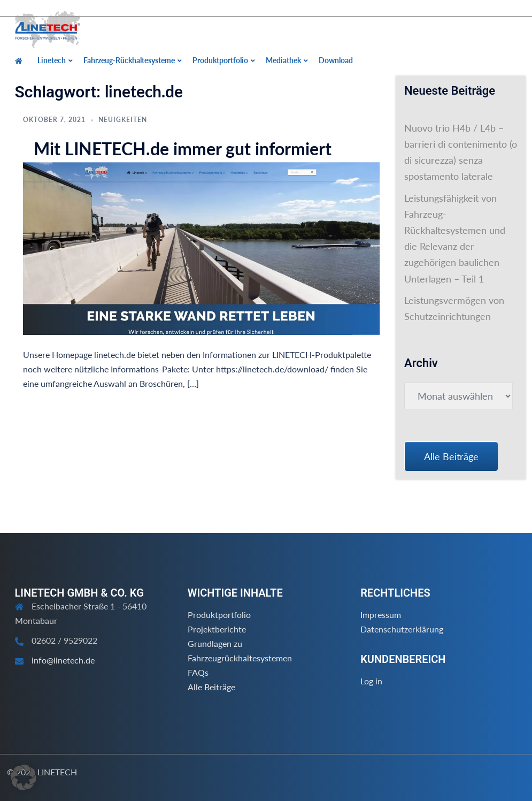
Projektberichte (217, 629)
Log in (371, 681)
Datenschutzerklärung (402, 629)
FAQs (198, 672)
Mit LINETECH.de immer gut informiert (183, 148)
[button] (24, 777)
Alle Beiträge (211, 687)
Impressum (381, 615)
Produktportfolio (219, 615)
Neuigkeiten (123, 120)
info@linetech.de (63, 660)
